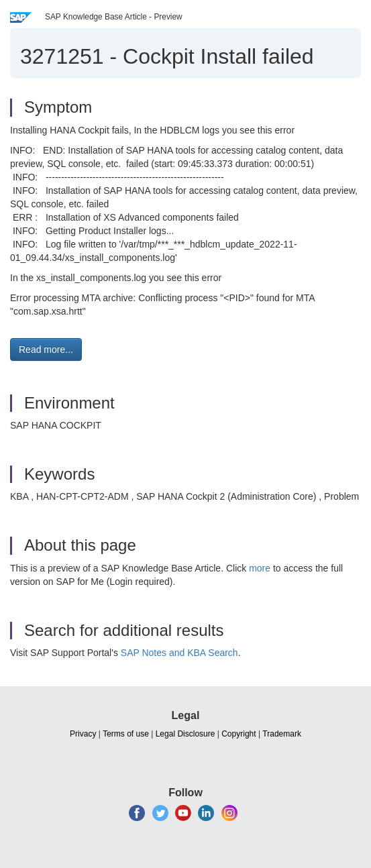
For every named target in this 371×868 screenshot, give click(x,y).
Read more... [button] (46, 349)
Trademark (282, 734)
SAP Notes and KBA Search (179, 653)
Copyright (238, 734)
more (260, 568)
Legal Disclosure (185, 734)
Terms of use (126, 734)
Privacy (83, 734)
